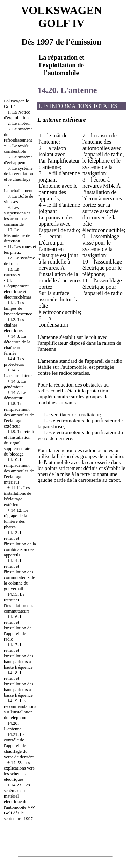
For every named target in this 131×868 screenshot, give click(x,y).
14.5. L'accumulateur (18, 373)
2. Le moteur (19, 123)
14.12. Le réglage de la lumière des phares (16, 518)
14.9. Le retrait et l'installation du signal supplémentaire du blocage (19, 443)
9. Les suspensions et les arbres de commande (17, 216)
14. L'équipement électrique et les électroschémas (18, 289)
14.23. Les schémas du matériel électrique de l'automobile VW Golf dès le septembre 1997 (19, 802)
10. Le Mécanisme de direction (17, 235)
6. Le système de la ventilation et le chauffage (19, 174)
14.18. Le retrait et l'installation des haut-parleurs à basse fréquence (19, 684)
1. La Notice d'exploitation (17, 115)
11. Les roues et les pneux (20, 249)
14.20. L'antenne (13, 726)
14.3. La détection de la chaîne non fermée (17, 345)
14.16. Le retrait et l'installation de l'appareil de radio (18, 628)
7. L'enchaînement (18, 188)
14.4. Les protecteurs (14, 361)
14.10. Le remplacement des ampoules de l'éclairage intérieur (19, 471)
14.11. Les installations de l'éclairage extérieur (17, 496)
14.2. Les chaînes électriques (14, 325)
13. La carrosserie (14, 272)
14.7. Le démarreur (15, 395)
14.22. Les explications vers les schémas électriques (19, 771)
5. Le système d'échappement (18, 160)
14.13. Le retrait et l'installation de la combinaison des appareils (20, 544)
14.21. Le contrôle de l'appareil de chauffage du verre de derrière (19, 746)
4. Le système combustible (18, 148)
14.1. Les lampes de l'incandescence (18, 308)
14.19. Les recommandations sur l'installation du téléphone (20, 709)
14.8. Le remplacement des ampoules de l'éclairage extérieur (19, 415)
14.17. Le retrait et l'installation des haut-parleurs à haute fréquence (19, 656)
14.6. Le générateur (15, 384)
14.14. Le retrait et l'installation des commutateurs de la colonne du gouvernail (19, 575)
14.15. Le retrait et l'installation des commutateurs (19, 603)
